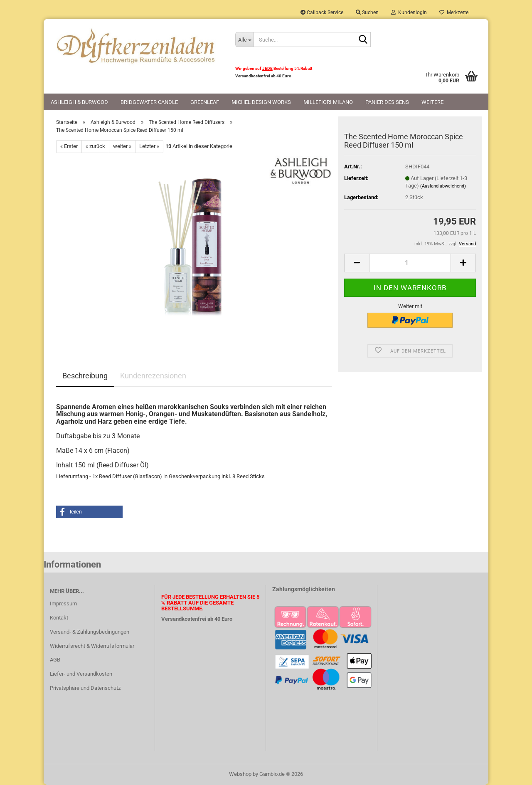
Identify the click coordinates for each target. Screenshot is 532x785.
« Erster (69, 146)
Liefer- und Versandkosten (81, 674)
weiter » (122, 146)
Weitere (432, 102)
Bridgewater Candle (149, 102)
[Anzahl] (410, 263)
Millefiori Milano (328, 102)
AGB (55, 660)
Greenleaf (205, 102)
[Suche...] (244, 39)
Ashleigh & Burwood (79, 102)
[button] (357, 263)
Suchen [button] (367, 12)
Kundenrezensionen (153, 376)
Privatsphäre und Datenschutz (85, 688)
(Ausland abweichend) (443, 186)
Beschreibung (85, 376)
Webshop (240, 774)
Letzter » (149, 146)
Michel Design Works (261, 102)
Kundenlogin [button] (409, 12)
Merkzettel (454, 12)
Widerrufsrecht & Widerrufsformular (92, 646)
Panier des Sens (387, 102)
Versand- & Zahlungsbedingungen (90, 632)
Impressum (63, 604)
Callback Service (322, 12)
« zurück (95, 146)
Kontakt (59, 618)
